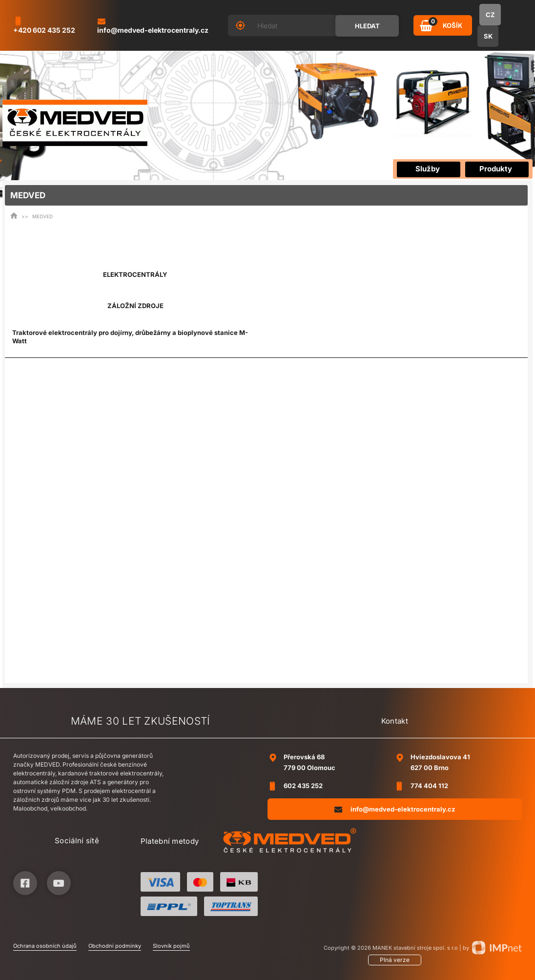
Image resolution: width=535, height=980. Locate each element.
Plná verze (395, 960)
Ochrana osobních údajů (45, 946)
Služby (428, 169)
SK (488, 36)
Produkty (496, 169)
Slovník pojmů (171, 946)
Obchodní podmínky (115, 946)
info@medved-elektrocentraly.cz (395, 809)
